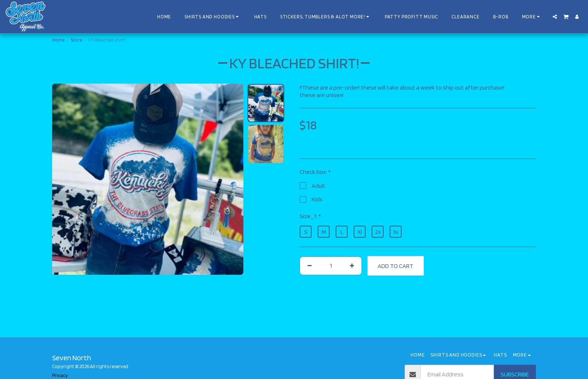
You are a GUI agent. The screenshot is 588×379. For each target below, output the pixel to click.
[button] (555, 17)
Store (76, 40)
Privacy (60, 375)
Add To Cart (395, 266)
